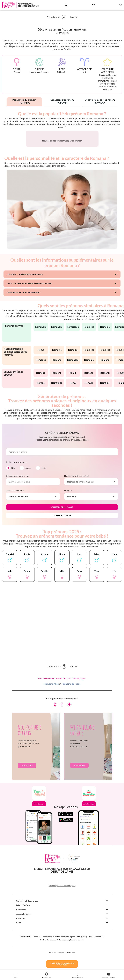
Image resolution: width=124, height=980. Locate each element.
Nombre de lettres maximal (76, 508)
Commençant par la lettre (18, 508)
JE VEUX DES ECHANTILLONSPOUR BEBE (62, 964)
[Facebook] (62, 737)
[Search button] (121, 5)
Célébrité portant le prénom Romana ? (23, 324)
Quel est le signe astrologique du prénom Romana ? (29, 315)
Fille (13, 500)
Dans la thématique (15, 522)
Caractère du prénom (62, 101)
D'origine (68, 522)
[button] (16, 975)
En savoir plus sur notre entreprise (62, 918)
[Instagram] (55, 737)
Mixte (43, 500)
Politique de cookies (96, 969)
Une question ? (25, 969)
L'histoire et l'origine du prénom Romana (25, 306)
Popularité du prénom (24, 101)
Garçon (28, 500)
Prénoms (20, 950)
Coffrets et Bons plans (27, 933)
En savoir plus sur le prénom (100, 101)
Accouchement (23, 946)
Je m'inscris (27, 797)
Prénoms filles (51, 716)
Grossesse (21, 942)
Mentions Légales (68, 969)
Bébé (19, 955)
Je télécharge (39, 836)
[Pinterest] (69, 737)
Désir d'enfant (23, 937)
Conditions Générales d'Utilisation (46, 969)
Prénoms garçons (71, 716)
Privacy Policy (82, 969)
